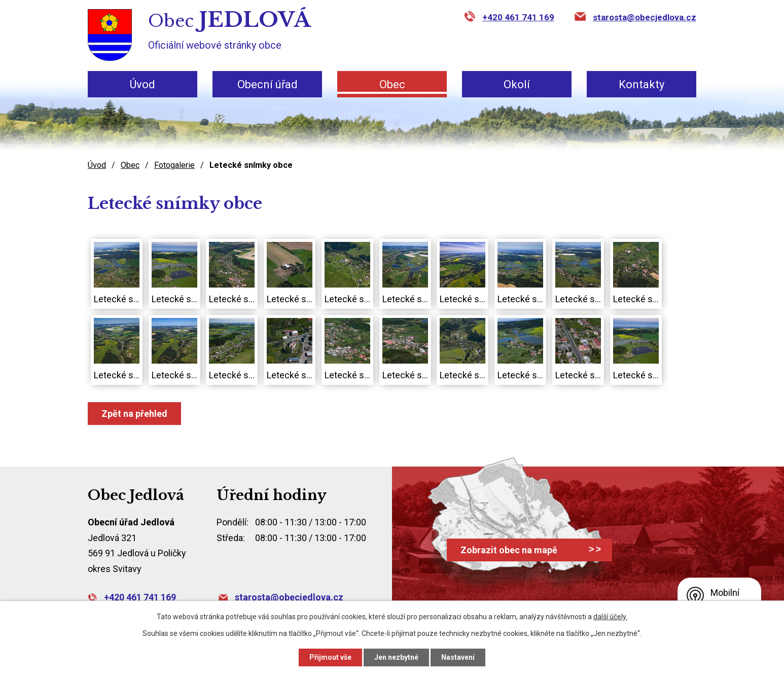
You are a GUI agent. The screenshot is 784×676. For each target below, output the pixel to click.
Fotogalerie (178, 165)
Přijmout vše (329, 657)
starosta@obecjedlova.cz (645, 17)
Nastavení (459, 657)
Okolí (516, 84)
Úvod (142, 84)
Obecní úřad (268, 84)
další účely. (609, 617)
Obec (392, 84)
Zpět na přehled (135, 413)
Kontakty (642, 84)
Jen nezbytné (396, 657)
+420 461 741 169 (519, 17)
